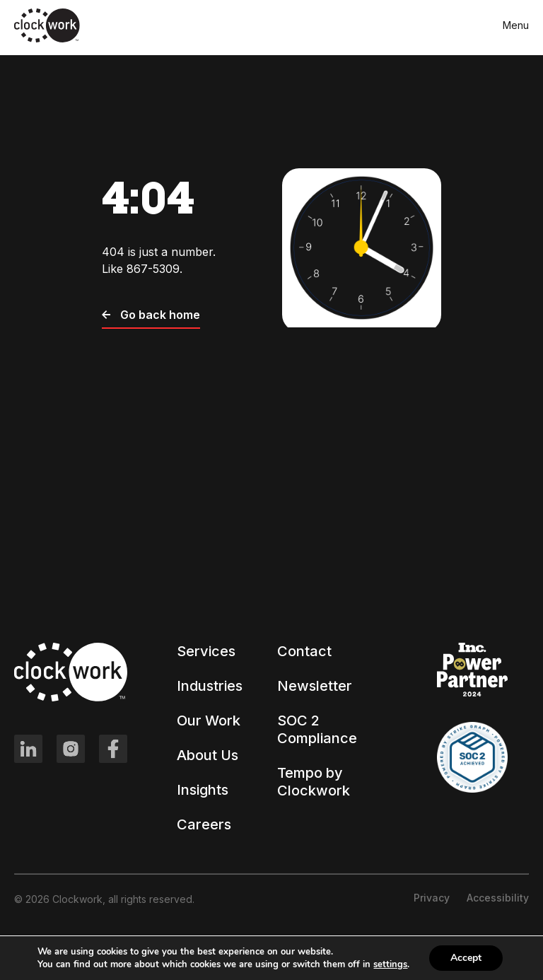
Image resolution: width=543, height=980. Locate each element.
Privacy (432, 898)
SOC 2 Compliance (317, 729)
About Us (208, 755)
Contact (304, 651)
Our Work (209, 721)
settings (390, 964)
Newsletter (315, 686)
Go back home (151, 315)
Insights (203, 790)
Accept (466, 958)
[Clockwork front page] (47, 40)
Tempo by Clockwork (314, 782)
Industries (210, 686)
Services (206, 651)
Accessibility (498, 898)
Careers (204, 824)
